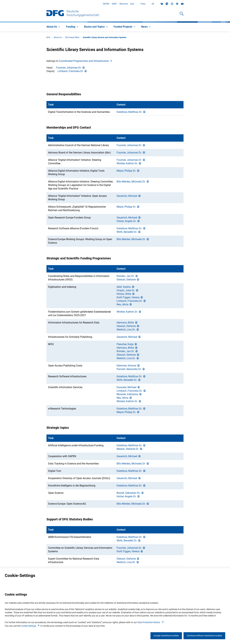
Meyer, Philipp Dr (128, 171)
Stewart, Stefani (128, 280)
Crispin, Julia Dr (128, 290)
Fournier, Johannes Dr (71, 68)
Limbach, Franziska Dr (72, 71)
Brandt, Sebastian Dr (130, 493)
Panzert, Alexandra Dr (131, 369)
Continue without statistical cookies (204, 636)
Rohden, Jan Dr (127, 276)
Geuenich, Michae (129, 196)
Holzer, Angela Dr (128, 221)
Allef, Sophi (126, 287)
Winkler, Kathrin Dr (129, 163)
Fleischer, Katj (127, 344)
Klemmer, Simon (128, 366)
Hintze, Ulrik (126, 294)
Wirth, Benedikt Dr (129, 232)
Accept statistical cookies (166, 636)
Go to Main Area (0, 4)
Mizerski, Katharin (129, 394)
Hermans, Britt (127, 323)
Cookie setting (30, 626)
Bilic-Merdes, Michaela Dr (133, 182)
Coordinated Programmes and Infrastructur (86, 61)
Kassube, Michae (128, 387)
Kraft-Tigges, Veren (130, 297)
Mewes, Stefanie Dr (130, 449)
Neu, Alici (124, 304)
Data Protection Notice (151, 622)
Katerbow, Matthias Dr (131, 112)
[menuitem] (54, 27)
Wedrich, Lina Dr (128, 330)
